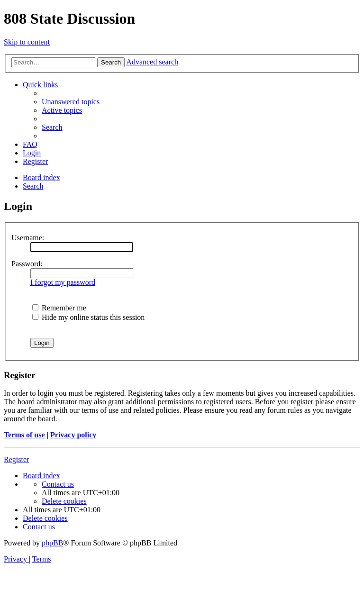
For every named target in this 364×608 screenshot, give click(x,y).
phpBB (52, 543)
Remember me (59, 308)
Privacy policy (73, 435)
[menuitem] (71, 102)
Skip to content (27, 42)
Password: (27, 264)
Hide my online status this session (88, 317)
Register (16, 459)
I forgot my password (63, 282)
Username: (28, 238)
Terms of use (24, 435)
